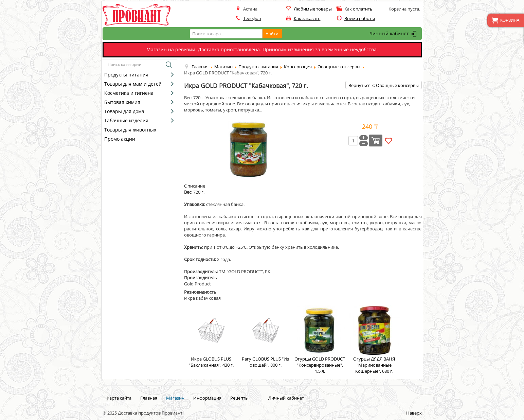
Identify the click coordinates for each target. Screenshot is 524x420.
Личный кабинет (394, 34)
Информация (207, 398)
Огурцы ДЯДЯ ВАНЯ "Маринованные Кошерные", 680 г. (374, 339)
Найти (272, 33)
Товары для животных (130, 130)
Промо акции (120, 139)
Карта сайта (119, 398)
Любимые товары (313, 9)
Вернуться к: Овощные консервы (384, 85)
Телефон (252, 18)
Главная (149, 398)
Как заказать (307, 18)
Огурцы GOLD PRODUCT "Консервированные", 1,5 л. (320, 339)
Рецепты (239, 398)
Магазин (175, 398)
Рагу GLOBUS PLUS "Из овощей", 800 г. (266, 336)
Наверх (414, 413)
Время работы (360, 18)
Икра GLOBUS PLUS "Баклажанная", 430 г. (211, 336)
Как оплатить (358, 9)
